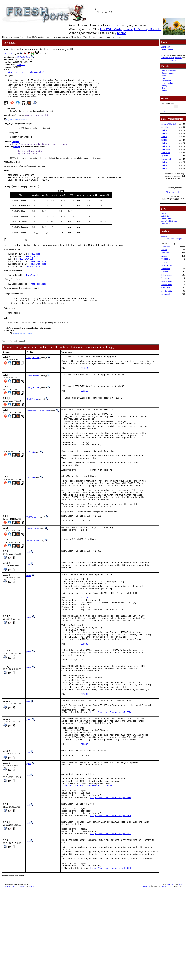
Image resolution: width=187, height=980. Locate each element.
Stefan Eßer (31, 478)
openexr (165, 156)
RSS (180, 974)
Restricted (165, 262)
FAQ (163, 78)
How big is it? (167, 81)
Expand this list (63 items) (17, 124)
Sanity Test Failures (169, 221)
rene (28, 764)
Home (163, 213)
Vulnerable (166, 269)
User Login (165, 47)
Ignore (164, 256)
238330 (84, 697)
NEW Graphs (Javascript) (171, 238)
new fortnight (167, 291)
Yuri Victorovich (33, 554)
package (17, 152)
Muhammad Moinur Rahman (38, 428)
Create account (167, 49)
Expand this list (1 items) (23, 346)
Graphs (164, 236)
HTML (169, 974)
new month (166, 294)
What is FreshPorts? (169, 71)
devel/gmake (35, 262)
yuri (28, 590)
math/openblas (39, 295)
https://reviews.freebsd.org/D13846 (111, 896)
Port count (166, 246)
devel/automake (39, 274)
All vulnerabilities (173, 192)
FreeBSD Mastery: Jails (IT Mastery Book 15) (131, 29)
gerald (29, 664)
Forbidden (165, 259)
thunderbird (166, 159)
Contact (164, 91)
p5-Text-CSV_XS (169, 124)
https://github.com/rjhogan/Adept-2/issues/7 (87, 861)
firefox (164, 130)
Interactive (166, 278)
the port (15, 147)
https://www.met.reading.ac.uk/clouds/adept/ (26, 72)
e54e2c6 (21, 65)
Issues (163, 76)
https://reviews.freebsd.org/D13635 (111, 958)
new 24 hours (167, 281)
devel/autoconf (39, 271)
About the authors (168, 73)
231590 (84, 756)
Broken (164, 250)
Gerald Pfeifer (32, 416)
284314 (84, 384)
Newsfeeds (165, 223)
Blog (163, 88)
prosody (165, 127)
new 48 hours (167, 285)
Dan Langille (164, 976)
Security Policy (167, 83)
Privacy (164, 86)
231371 (84, 642)
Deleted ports (166, 218)
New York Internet (168, 58)
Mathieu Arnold (33, 566)
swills (29, 614)
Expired (165, 272)
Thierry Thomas (33, 371)
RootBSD (173, 60)
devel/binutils (25, 268)
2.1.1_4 (7, 53)
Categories (165, 216)
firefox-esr (166, 146)
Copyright (147, 976)
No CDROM (167, 265)
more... (164, 111)
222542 (84, 815)
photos (121, 33)
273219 (84, 409)
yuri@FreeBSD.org (22, 57)
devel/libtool (34, 277)
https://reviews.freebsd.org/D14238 (111, 875)
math (12, 53)
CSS (174, 974)
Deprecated (166, 253)
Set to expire (166, 275)
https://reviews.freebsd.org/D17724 (111, 777)
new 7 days (166, 288)
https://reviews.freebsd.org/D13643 (111, 917)
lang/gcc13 (32, 265)
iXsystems (178, 58)
